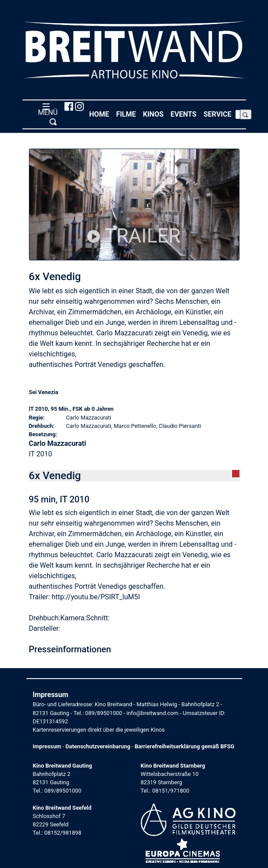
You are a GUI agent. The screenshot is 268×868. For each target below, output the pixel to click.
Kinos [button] (155, 114)
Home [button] (101, 114)
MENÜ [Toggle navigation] (46, 114)
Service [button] (219, 114)
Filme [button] (128, 114)
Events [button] (185, 114)
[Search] (238, 114)
